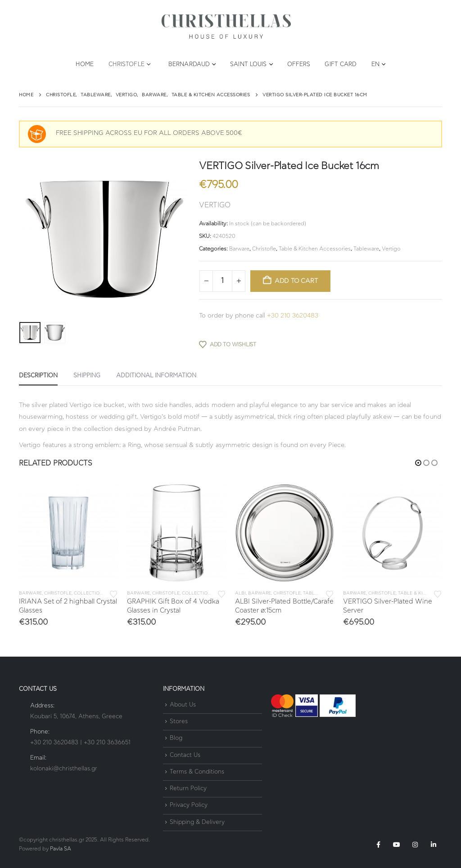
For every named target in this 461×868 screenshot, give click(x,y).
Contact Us (185, 755)
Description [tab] (38, 376)
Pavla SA (61, 849)
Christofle (127, 65)
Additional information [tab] (156, 376)
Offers (299, 65)
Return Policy (188, 789)
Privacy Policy (189, 806)
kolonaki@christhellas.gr (64, 769)
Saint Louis (248, 65)
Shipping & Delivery (197, 822)
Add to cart (296, 281)
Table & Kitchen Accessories (315, 249)
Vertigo (391, 249)
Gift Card (341, 65)
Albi (240, 593)
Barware (239, 249)
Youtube (397, 845)
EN (375, 65)
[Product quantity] (222, 281)
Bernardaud (189, 65)
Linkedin (434, 845)
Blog (176, 739)
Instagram (415, 845)
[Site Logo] (226, 27)
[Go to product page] (68, 533)
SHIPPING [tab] (87, 376)
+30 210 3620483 (293, 316)
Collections (90, 593)
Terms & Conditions (197, 772)
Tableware (366, 249)
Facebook (378, 845)
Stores (179, 722)
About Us (183, 705)
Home (85, 65)
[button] (418, 463)
